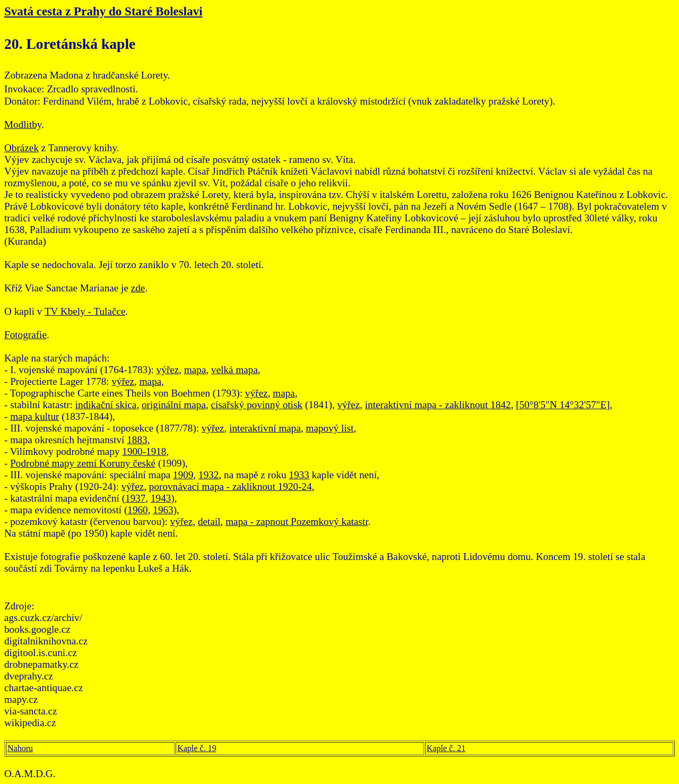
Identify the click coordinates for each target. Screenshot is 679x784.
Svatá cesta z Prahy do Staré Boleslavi (103, 11)
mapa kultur (34, 416)
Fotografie (25, 335)
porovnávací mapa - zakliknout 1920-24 (230, 486)
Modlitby (23, 124)
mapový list (330, 428)
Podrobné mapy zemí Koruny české (83, 463)
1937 (135, 498)
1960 (137, 510)
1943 (161, 498)
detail (209, 522)
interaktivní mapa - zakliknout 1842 (438, 405)
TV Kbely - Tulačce (85, 311)
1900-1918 (144, 451)
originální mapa (174, 405)
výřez (168, 370)
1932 (208, 475)
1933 (299, 475)
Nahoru (20, 748)
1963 (163, 510)
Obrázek (21, 148)
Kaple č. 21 (446, 748)
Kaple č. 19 (197, 748)
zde (138, 288)
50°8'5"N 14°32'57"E (563, 405)
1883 (137, 440)
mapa (195, 370)
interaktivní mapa (265, 428)
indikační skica (106, 405)
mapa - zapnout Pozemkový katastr (297, 522)
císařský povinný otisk (257, 405)
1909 (183, 475)
